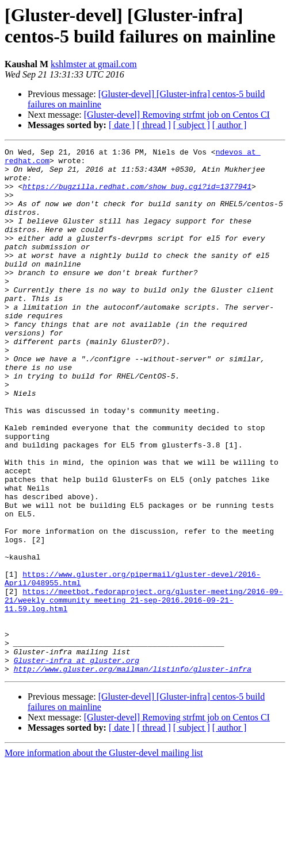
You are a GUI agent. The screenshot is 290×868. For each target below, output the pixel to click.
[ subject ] (192, 125)
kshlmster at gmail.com (94, 64)
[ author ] (230, 125)
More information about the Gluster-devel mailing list (104, 858)
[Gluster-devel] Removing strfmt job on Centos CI (177, 115)
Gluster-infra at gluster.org (77, 763)
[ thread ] (154, 125)
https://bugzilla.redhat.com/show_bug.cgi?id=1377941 (137, 195)
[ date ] (122, 125)
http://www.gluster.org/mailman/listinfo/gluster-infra (133, 774)
